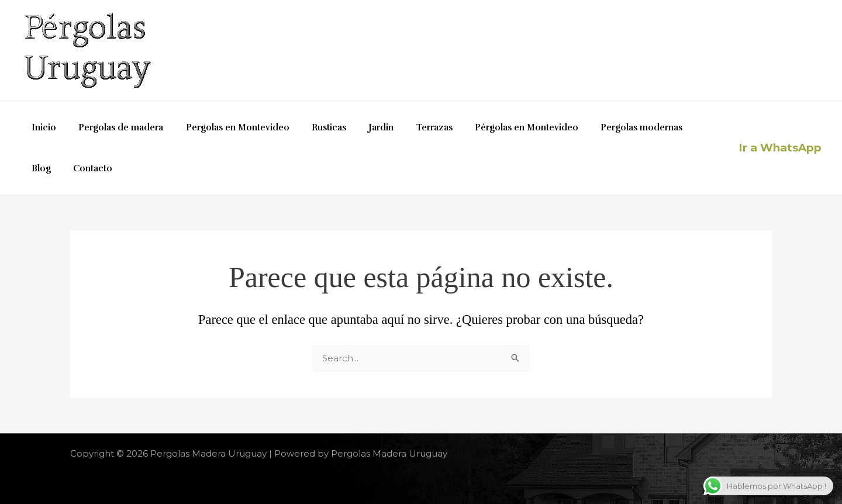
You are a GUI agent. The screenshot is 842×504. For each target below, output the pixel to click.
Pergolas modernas (605, 127)
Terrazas (408, 127)
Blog (673, 127)
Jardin (359, 127)
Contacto (49, 168)
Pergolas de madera (114, 127)
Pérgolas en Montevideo (495, 127)
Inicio (42, 127)
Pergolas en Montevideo (225, 127)
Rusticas (312, 127)
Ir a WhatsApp (780, 148)
